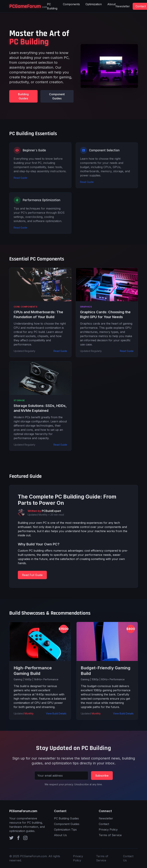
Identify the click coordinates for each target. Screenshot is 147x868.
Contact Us (128, 858)
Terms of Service (110, 835)
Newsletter (123, 6)
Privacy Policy (108, 830)
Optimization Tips (65, 830)
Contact (104, 824)
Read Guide (20, 181)
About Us (60, 835)
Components (71, 4)
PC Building (52, 6)
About (111, 4)
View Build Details (56, 713)
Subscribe (102, 776)
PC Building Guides (66, 818)
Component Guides (57, 96)
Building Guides (23, 96)
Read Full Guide (32, 575)
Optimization (94, 4)
